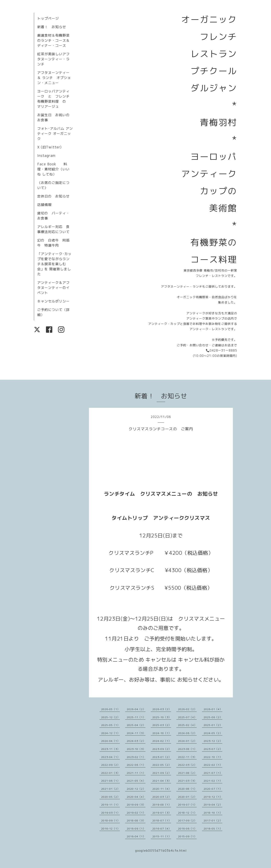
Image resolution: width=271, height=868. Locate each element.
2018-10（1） (213, 813)
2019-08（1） (162, 805)
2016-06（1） (187, 829)
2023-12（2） (213, 741)
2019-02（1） (136, 813)
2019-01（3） (162, 813)
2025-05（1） (111, 725)
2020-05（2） (111, 797)
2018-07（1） (162, 820)
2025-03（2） (162, 725)
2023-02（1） (136, 757)
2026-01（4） (213, 709)
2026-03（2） (162, 709)
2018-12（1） (187, 813)
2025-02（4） (187, 725)
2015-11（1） (162, 836)
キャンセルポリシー (53, 301)
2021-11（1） (136, 773)
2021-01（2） (111, 789)
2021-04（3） (162, 781)
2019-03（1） (111, 813)
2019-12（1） (213, 797)
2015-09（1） (187, 836)
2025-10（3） (162, 717)
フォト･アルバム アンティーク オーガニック (55, 134)
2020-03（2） (162, 797)
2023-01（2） (162, 757)
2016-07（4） (162, 829)
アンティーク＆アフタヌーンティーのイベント (53, 288)
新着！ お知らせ (52, 27)
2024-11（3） (136, 733)
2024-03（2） (136, 741)
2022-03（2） (187, 765)
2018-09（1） (111, 820)
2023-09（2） (162, 749)
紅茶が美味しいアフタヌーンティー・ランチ (53, 59)
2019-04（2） (213, 805)
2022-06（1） (136, 765)
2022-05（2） (162, 765)
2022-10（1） (213, 757)
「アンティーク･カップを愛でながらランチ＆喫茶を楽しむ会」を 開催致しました (54, 264)
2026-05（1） (111, 709)
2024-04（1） (111, 741)
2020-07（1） (213, 789)
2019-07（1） (187, 805)
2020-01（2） (187, 797)
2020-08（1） (187, 789)
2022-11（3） (187, 757)
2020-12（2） (136, 789)
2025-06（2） (213, 717)
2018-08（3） (136, 820)
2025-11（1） (136, 717)
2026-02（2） (187, 709)
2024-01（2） (187, 741)
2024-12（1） (111, 733)
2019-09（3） (136, 805)
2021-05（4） (136, 781)
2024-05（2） (213, 733)
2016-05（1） (213, 829)
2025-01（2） (213, 725)
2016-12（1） (111, 829)
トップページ (48, 18)
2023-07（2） (213, 749)
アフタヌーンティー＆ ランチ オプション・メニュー (54, 78)
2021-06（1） (111, 781)
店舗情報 (44, 205)
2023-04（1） (111, 757)
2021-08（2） (187, 773)
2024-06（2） (187, 733)
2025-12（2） (111, 717)
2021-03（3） (187, 781)
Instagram (46, 156)
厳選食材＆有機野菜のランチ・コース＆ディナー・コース (53, 40)
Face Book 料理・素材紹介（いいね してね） (53, 169)
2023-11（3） (111, 749)
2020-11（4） (162, 789)
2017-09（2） (187, 820)
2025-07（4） (187, 717)
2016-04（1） (136, 836)
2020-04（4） (136, 797)
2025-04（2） (136, 725)
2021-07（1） (213, 773)
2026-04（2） (136, 709)
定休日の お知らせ (53, 196)
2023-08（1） (187, 749)
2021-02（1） (213, 781)
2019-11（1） (111, 805)
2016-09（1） (136, 829)
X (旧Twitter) (49, 147)
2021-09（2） (162, 773)
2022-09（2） (111, 765)
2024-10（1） (162, 733)
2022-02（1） (213, 765)
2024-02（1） (162, 741)
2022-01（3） (111, 773)
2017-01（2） (213, 820)
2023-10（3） (136, 749)
